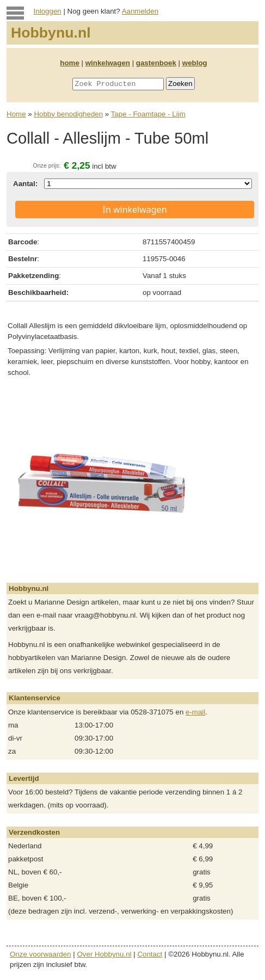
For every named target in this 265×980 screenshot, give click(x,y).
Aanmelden (140, 11)
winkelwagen (108, 63)
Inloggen (48, 11)
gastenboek (156, 63)
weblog (195, 63)
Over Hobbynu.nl (104, 954)
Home (16, 114)
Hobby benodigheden (68, 114)
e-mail (195, 712)
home (70, 63)
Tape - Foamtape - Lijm (148, 114)
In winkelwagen (134, 209)
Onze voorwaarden (41, 954)
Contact (150, 954)
